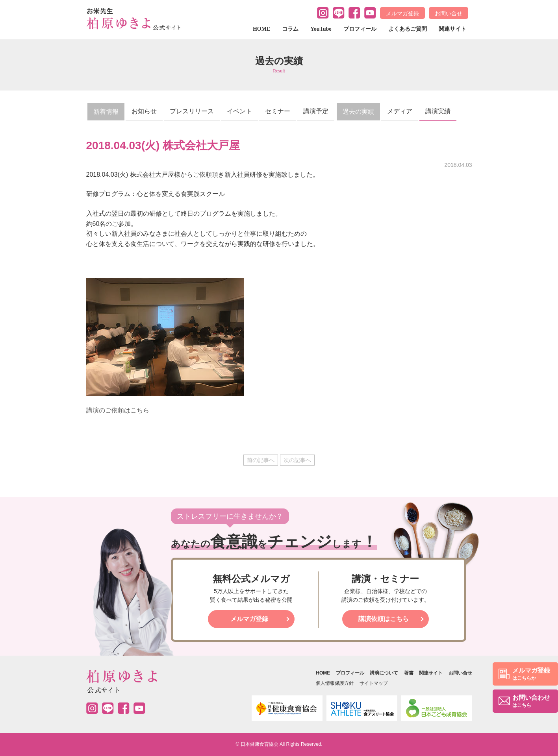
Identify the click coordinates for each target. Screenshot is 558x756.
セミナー (278, 111)
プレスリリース (192, 111)
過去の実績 (358, 112)
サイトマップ (374, 683)
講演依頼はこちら (384, 619)
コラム (290, 29)
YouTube (321, 29)
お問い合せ (449, 13)
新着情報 (106, 112)
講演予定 (316, 111)
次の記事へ (297, 460)
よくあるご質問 (408, 29)
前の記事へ (261, 460)
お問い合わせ (531, 701)
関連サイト (452, 29)
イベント (239, 111)
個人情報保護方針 (335, 683)
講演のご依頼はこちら (118, 410)
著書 (409, 673)
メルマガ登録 (402, 13)
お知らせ (144, 111)
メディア (400, 111)
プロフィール (360, 29)
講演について (384, 673)
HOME (261, 29)
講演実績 (438, 111)
